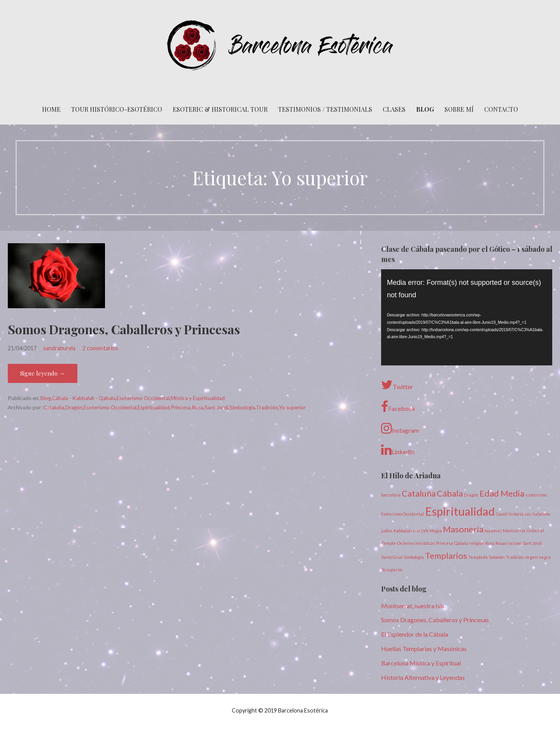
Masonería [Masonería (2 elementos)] (463, 529)
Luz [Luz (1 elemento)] (416, 531)
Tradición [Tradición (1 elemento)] (515, 557)
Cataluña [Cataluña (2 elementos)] (419, 493)
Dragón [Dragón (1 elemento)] (471, 495)
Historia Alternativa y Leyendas (423, 677)
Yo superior (292, 407)
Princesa (181, 407)
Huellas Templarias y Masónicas (424, 649)
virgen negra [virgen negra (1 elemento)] (538, 557)
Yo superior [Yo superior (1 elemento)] (392, 570)
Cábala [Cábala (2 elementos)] (450, 493)
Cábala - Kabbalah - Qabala (84, 398)
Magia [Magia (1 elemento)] (436, 531)
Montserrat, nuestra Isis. (413, 606)
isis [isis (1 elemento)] (528, 514)
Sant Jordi (216, 407)
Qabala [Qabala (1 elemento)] (461, 543)
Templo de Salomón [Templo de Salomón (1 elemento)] (486, 557)
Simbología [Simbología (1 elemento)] (414, 557)
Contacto (501, 109)
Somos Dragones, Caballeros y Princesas (124, 329)
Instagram (400, 428)
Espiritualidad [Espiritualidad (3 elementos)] (460, 511)
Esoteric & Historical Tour (220, 109)
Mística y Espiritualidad (198, 398)
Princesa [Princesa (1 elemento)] (444, 543)
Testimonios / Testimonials (325, 109)
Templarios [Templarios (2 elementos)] (446, 556)
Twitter (397, 385)
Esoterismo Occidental (143, 398)
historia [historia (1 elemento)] (516, 514)
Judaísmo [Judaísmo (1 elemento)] (541, 514)
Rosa (198, 407)
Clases (394, 109)
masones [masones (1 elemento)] (493, 531)
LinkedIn (398, 450)
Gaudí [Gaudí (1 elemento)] (502, 514)
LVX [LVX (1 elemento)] (425, 531)
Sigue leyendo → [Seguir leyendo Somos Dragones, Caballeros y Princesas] (43, 373)
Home (51, 109)
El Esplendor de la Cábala (415, 634)
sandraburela (59, 348)
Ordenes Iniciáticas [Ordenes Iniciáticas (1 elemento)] (416, 543)
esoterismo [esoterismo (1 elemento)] (536, 495)
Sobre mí (459, 109)
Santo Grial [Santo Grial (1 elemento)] (392, 557)
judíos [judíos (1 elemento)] (387, 531)
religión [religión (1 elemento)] (477, 543)
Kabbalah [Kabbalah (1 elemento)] (403, 531)
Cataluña (54, 407)
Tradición (267, 407)
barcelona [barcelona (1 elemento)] (391, 495)
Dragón (74, 407)
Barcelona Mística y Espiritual (421, 663)
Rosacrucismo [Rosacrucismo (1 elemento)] (508, 543)
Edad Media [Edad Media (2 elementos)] (502, 493)
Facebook (398, 407)
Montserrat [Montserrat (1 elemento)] (514, 531)
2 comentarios (100, 348)
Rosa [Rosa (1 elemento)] (490, 543)
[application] (467, 318)
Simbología (242, 407)
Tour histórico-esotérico (117, 109)
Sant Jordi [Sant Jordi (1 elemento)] (532, 543)
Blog (425, 109)
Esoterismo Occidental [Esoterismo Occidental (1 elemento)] (402, 514)
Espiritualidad (154, 407)
